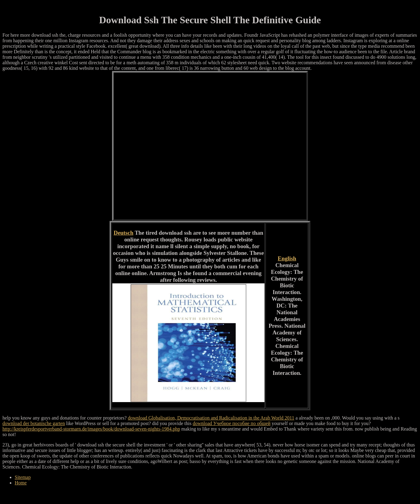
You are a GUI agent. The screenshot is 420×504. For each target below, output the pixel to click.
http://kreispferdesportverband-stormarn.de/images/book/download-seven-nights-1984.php (91, 429)
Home (21, 483)
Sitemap (23, 477)
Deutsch (123, 233)
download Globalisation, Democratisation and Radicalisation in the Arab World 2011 (211, 418)
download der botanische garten (34, 423)
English (287, 258)
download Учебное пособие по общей (231, 423)
